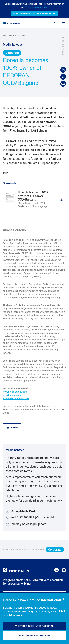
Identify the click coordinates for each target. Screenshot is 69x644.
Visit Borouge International (34, 626)
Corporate (12, 53)
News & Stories (14, 36)
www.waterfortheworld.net (16, 398)
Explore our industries (34, 636)
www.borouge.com (12, 395)
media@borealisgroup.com (29, 524)
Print (13, 428)
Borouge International (37, 7)
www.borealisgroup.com (15, 392)
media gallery (53, 501)
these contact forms (19, 471)
